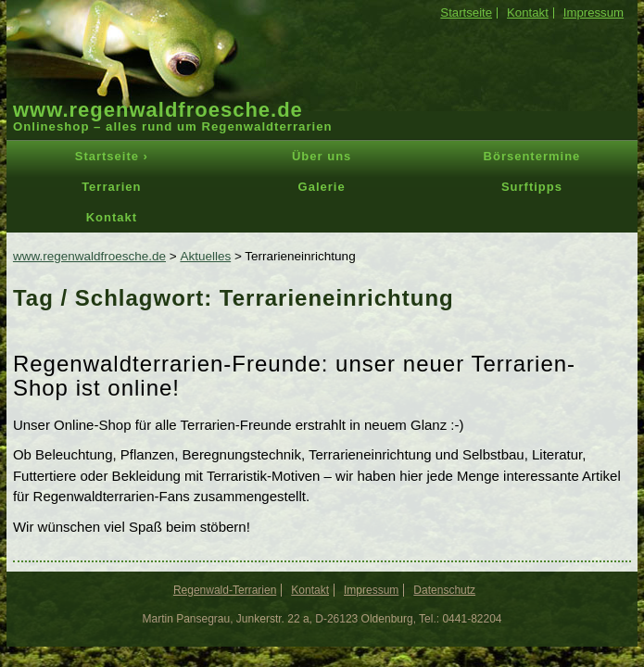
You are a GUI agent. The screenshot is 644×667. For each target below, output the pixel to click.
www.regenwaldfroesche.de (158, 110)
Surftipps (532, 187)
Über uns (322, 156)
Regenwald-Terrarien (225, 590)
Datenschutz (444, 590)
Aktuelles (205, 256)
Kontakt (528, 13)
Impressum (593, 13)
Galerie (322, 187)
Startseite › (112, 156)
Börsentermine (532, 156)
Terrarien (111, 187)
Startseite (466, 13)
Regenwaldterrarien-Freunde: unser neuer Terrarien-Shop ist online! (294, 376)
